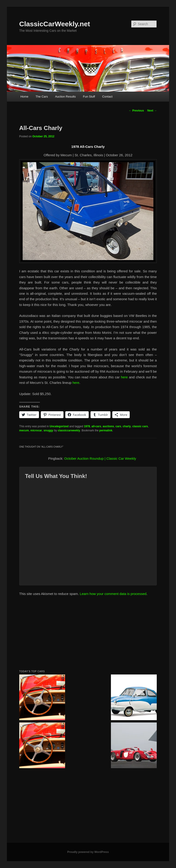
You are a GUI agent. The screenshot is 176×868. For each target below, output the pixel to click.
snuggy (48, 430)
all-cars (96, 426)
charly (127, 426)
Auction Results (65, 97)
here (124, 377)
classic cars (140, 426)
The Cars (42, 97)
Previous (136, 111)
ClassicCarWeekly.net (55, 24)
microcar (36, 430)
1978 (87, 426)
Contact (107, 97)
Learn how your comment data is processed (113, 594)
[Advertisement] (88, 634)
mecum (24, 430)
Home (24, 97)
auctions (108, 426)
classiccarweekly (69, 430)
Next (152, 111)
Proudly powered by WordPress (88, 852)
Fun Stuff (89, 97)
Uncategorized (59, 426)
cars (118, 426)
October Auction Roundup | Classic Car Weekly (100, 458)
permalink (106, 430)
